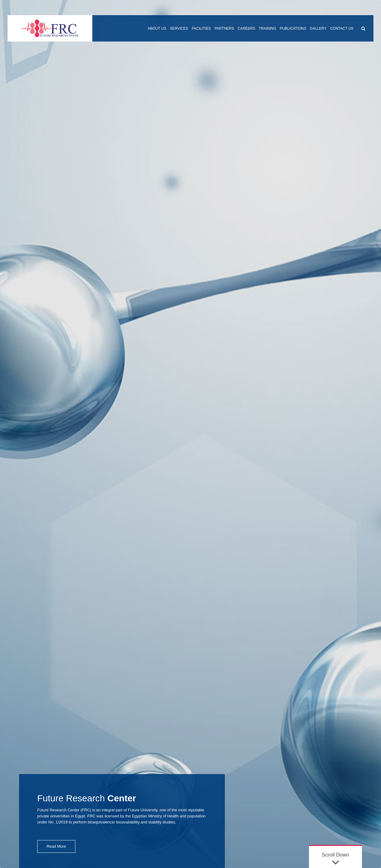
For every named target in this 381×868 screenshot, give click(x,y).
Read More (56, 846)
